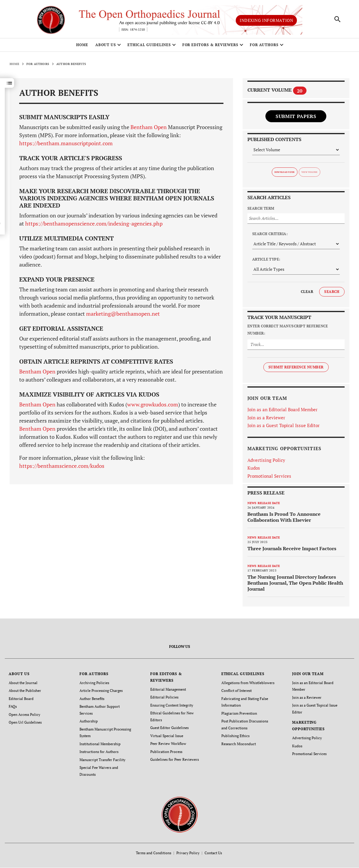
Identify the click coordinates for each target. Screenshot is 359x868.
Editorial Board (21, 700)
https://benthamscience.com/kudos (62, 468)
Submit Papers (296, 118)
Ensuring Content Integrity (172, 707)
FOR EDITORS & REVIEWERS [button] (210, 47)
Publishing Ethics (235, 737)
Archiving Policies (94, 685)
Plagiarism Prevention (239, 715)
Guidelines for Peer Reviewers (175, 760)
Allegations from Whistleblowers (248, 685)
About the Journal (23, 685)
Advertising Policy (266, 462)
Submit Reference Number (296, 369)
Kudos (254, 470)
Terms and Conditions (154, 853)
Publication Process (166, 753)
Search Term (261, 210)
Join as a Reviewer (266, 420)
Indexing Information (266, 21)
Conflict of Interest (236, 693)
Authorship (89, 723)
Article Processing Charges (101, 693)
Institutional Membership (100, 745)
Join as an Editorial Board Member (283, 412)
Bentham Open (149, 129)
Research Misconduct (239, 745)
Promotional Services (269, 478)
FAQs (13, 708)
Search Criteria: (270, 236)
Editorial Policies (164, 699)
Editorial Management (168, 691)
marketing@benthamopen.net (123, 316)
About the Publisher (25, 693)
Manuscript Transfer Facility (102, 760)
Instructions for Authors (99, 753)
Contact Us (213, 853)
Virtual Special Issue (167, 737)
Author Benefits (92, 700)
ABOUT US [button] (106, 47)
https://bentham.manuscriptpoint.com (66, 146)
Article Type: (266, 261)
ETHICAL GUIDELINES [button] (149, 47)
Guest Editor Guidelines (169, 729)
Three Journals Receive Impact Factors (292, 551)
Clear (307, 294)
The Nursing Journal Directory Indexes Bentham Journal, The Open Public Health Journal (295, 585)
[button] (9, 85)
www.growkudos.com (153, 407)
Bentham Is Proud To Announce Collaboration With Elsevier (284, 519)
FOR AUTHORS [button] (264, 47)
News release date (264, 505)
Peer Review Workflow (168, 745)
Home (82, 47)
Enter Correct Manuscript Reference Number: (288, 332)
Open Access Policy (24, 716)
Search (332, 294)
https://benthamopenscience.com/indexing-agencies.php (93, 226)
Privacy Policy (188, 853)
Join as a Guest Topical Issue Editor (284, 428)
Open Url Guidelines (25, 724)
